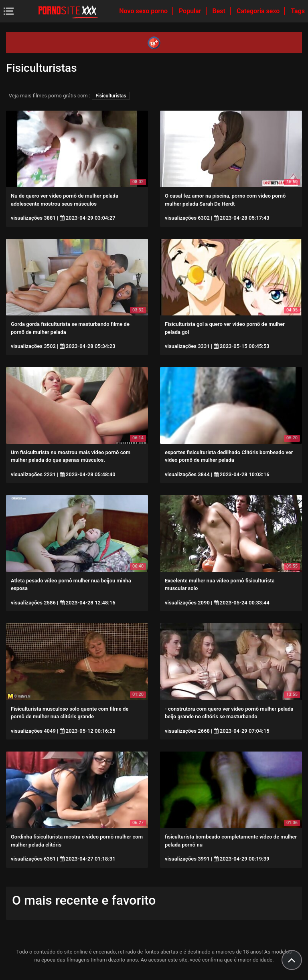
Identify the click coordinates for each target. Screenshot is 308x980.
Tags (298, 11)
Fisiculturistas (111, 96)
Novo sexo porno (144, 11)
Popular (191, 11)
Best (220, 11)
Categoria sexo (259, 11)
